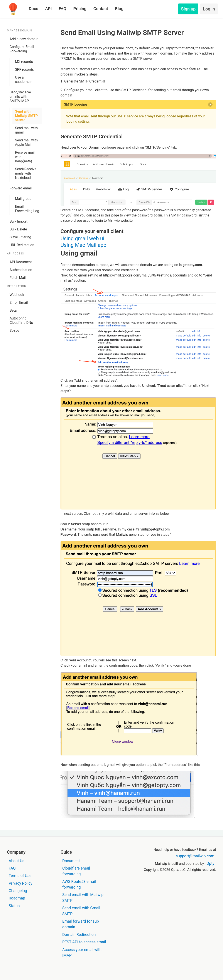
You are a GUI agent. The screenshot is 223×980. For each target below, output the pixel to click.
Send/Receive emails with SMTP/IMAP (20, 97)
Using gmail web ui (82, 239)
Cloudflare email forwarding (76, 871)
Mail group (23, 199)
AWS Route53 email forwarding (79, 884)
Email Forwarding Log (27, 209)
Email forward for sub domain (81, 924)
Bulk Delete (18, 229)
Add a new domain (24, 39)
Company (16, 852)
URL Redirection (22, 245)
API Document (21, 262)
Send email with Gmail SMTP (81, 911)
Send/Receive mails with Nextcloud (26, 173)
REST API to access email (84, 942)
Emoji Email (19, 303)
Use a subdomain (24, 80)
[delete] (210, 105)
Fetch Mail (18, 278)
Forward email (21, 188)
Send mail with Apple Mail (26, 142)
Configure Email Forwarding (22, 49)
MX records (24, 62)
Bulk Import (19, 221)
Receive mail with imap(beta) (25, 157)
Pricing (80, 9)
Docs (33, 9)
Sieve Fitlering (20, 237)
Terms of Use (20, 876)
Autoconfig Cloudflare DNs (21, 320)
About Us (17, 861)
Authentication (21, 270)
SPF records (24, 70)
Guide (66, 852)
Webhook (17, 295)
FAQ (63, 9)
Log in (209, 9)
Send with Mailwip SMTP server (26, 116)
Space (14, 330)
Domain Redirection (79, 935)
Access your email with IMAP (82, 953)
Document (71, 861)
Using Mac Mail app (84, 245)
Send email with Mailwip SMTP (83, 898)
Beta (13, 310)
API (48, 9)
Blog (119, 9)
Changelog (18, 891)
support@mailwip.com (195, 856)
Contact (101, 9)
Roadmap (17, 898)
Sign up (188, 9)
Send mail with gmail (26, 130)
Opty (210, 863)
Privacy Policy (20, 883)
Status (14, 906)
